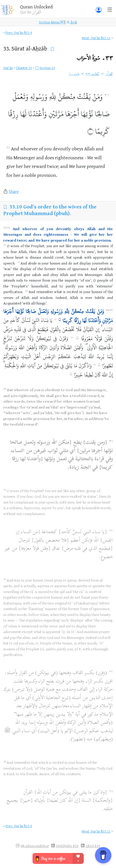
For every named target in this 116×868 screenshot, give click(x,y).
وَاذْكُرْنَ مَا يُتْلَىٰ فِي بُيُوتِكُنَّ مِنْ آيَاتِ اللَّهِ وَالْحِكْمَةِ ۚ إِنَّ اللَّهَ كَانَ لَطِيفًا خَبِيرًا (58, 369)
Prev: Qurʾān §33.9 (19, 32)
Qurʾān (8, 68)
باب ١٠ (74, 74)
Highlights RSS (67, 846)
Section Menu (51, 22)
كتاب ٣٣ (93, 74)
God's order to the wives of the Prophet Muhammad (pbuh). (50, 210)
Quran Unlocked (36, 7)
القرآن (109, 74)
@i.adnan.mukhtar (35, 846)
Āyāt (72, 22)
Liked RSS (93, 846)
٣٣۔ (95, 58)
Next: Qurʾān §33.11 (96, 38)
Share (14, 191)
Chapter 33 (24, 68)
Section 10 (47, 68)
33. (26, 48)
